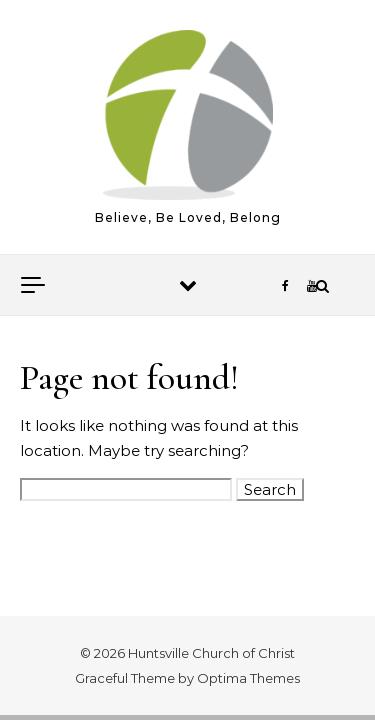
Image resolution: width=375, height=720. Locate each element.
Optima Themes (248, 678)
